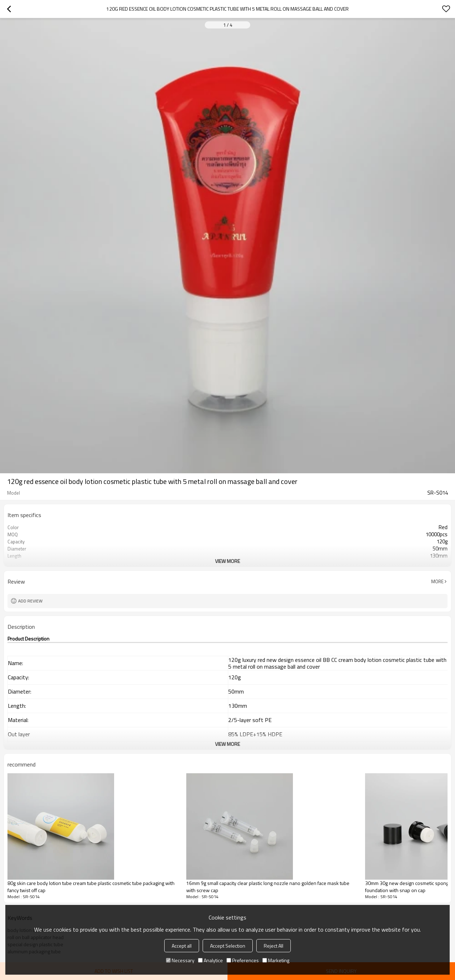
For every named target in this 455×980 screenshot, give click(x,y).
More (437, 581)
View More (227, 561)
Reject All (274, 946)
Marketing (276, 960)
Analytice (210, 960)
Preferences (243, 960)
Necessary (180, 960)
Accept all (182, 946)
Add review (30, 601)
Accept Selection (228, 946)
